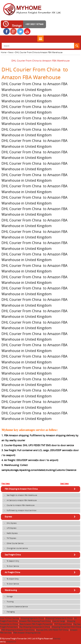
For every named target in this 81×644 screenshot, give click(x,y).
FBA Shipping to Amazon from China (41, 489)
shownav (40, 38)
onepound (11, 642)
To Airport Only (10, 579)
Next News (64, 484)
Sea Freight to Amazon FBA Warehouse (20, 495)
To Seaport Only (11, 561)
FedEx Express (10, 533)
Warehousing (41, 590)
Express (41, 517)
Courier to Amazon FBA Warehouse (18, 506)
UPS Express (9, 528)
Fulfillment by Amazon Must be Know (19, 511)
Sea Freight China (41, 555)
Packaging (8, 612)
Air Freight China (41, 572)
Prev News (6, 484)
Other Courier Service (13, 544)
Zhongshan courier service (15, 549)
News (11, 52)
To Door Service (11, 566)
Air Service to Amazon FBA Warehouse (19, 501)
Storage (7, 597)
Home (4, 52)
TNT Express (9, 538)
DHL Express (10, 523)
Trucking (8, 602)
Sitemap (57, 639)
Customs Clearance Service (15, 607)
